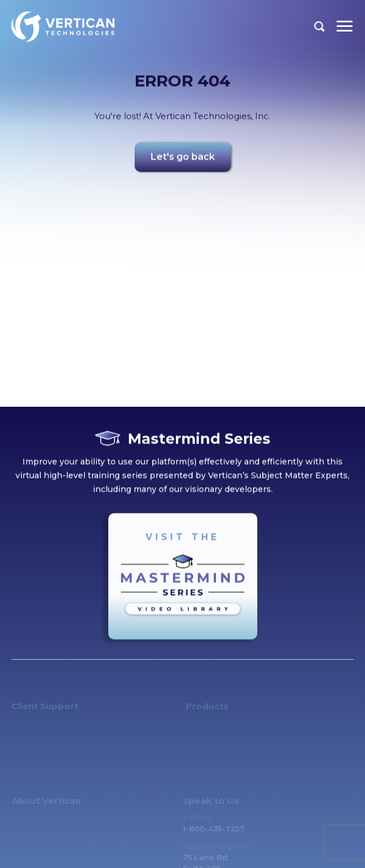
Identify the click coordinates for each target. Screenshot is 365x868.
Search (320, 26)
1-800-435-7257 (214, 832)
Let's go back (183, 159)
